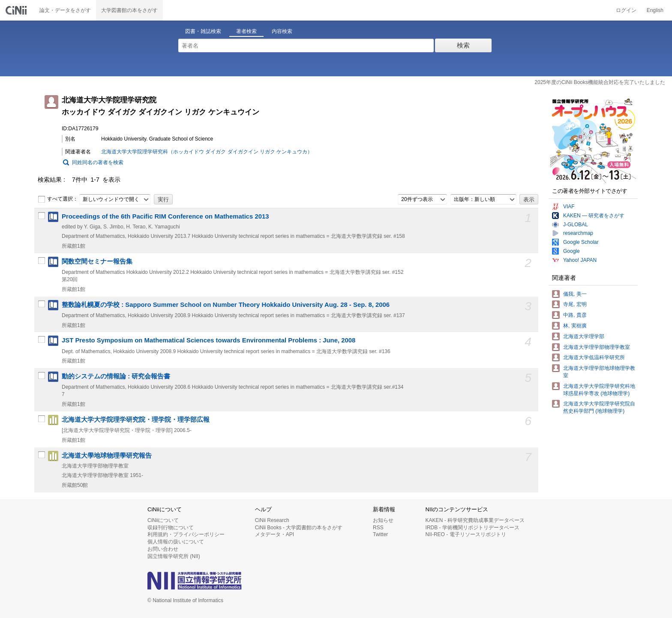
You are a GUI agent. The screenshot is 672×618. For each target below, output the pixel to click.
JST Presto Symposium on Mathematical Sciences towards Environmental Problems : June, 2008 (208, 340)
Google (571, 251)
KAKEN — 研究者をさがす (594, 216)
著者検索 (246, 31)
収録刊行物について (171, 528)
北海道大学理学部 (584, 336)
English (655, 10)
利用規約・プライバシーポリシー (186, 534)
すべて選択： (58, 199)
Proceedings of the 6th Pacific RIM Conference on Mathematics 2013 (165, 216)
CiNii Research (272, 520)
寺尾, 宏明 (575, 304)
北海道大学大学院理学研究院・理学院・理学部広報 (136, 420)
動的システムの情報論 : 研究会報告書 (116, 376)
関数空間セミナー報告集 (97, 261)
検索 (463, 45)
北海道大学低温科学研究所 (594, 357)
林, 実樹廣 (575, 326)
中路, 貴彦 (575, 315)
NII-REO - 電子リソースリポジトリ (466, 534)
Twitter (380, 534)
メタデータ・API (274, 534)
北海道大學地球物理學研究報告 (107, 456)
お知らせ (383, 520)
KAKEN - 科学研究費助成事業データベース (475, 520)
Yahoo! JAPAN (580, 260)
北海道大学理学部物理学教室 (597, 347)
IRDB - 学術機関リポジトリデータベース (472, 528)
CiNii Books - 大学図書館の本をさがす (299, 528)
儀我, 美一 (575, 294)
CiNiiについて (163, 520)
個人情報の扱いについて (176, 542)
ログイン (626, 10)
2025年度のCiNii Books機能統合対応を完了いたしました (600, 82)
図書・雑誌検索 (203, 31)
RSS (378, 528)
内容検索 (282, 31)
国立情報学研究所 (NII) (174, 556)
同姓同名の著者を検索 (98, 162)
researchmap (578, 233)
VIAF (569, 207)
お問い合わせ (163, 549)
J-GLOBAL (576, 225)
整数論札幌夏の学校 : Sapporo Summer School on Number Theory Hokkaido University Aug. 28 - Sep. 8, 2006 (226, 305)
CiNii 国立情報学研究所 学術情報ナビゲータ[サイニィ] (17, 10)
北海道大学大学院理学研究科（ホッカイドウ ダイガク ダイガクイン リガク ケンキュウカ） (207, 152)
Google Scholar (581, 242)
